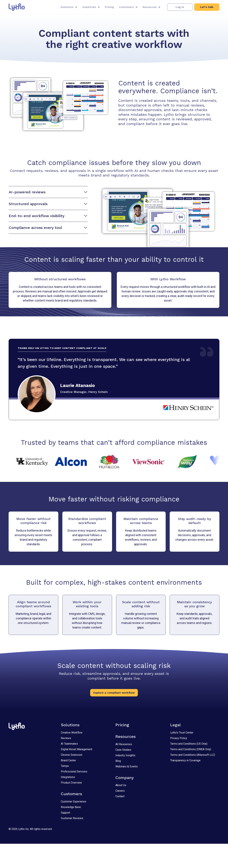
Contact (120, 821)
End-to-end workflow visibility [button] (48, 216)
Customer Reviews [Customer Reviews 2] (72, 842)
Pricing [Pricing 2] (122, 749)
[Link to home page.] (17, 7)
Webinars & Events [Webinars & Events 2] (127, 791)
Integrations (68, 801)
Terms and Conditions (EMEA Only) (191, 774)
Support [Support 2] (65, 837)
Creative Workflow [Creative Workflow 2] (72, 757)
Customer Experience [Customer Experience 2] (73, 826)
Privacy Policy (179, 762)
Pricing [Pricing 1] (109, 7)
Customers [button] (126, 7)
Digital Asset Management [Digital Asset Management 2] (77, 774)
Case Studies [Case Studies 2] (123, 774)
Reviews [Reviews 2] (66, 762)
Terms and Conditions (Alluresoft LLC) (193, 779)
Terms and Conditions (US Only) (189, 768)
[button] (180, 7)
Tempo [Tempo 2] (65, 790)
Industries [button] (89, 7)
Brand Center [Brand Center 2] (68, 785)
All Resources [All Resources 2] (124, 768)
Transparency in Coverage (185, 785)
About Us (121, 810)
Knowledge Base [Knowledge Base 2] (71, 831)
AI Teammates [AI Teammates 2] (69, 768)
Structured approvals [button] (48, 204)
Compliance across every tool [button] (48, 228)
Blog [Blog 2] (118, 785)
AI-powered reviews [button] (48, 192)
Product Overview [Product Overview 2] (71, 807)
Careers (120, 815)
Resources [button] (150, 7)
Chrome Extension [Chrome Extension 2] (72, 779)
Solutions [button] (67, 7)
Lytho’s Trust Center (182, 757)
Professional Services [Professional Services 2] (74, 796)
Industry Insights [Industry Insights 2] (125, 780)
